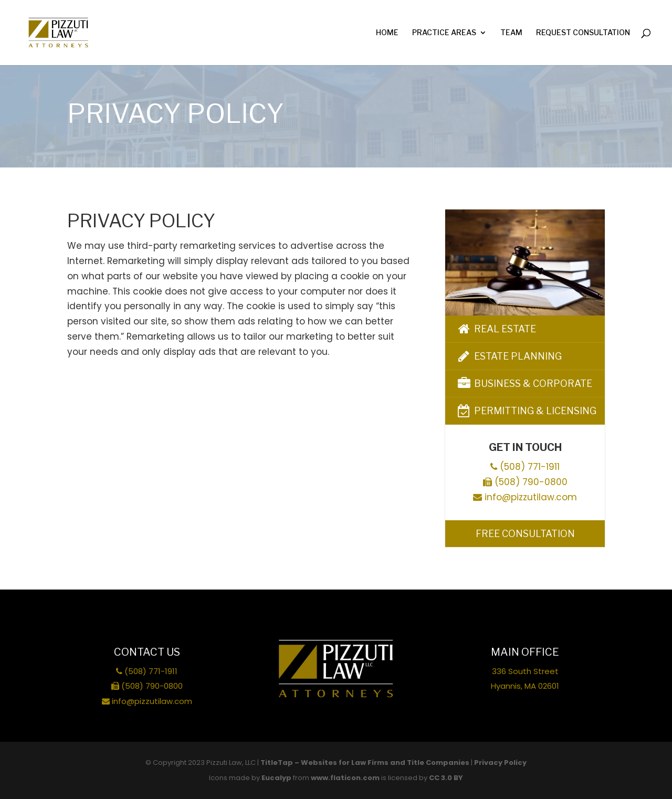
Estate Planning (509, 356)
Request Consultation (583, 33)
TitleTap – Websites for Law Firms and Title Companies (365, 763)
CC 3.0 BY (446, 778)
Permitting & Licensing (526, 411)
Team (511, 33)
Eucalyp (276, 778)
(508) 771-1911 (525, 467)
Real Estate (496, 329)
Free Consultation (525, 534)
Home (387, 33)
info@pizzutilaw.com (525, 497)
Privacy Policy (500, 763)
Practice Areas (444, 33)
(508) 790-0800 (525, 482)
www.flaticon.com (345, 778)
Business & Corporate (524, 383)
